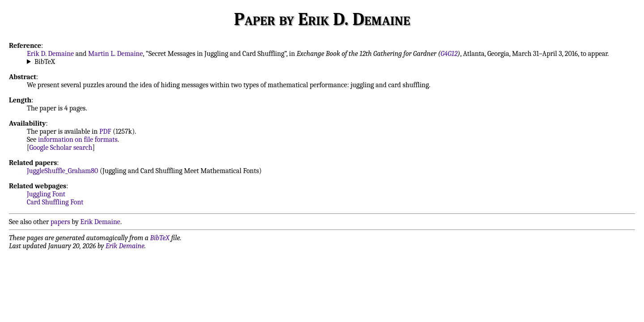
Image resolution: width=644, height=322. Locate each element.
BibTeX (45, 62)
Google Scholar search (61, 148)
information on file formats (78, 140)
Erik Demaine (100, 222)
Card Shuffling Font (55, 202)
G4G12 (449, 54)
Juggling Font (46, 194)
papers (60, 222)
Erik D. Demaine (50, 54)
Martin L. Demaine (116, 54)
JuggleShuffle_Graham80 (62, 171)
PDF (105, 131)
